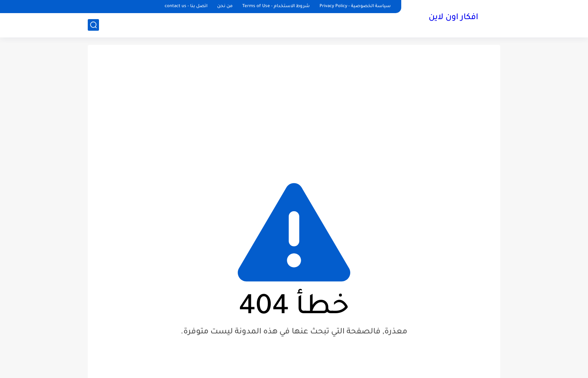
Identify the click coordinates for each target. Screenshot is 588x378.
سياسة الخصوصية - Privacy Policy (355, 7)
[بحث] (93, 25)
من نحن (225, 7)
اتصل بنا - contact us (186, 7)
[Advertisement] (294, 109)
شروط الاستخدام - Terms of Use (276, 7)
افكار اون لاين (453, 18)
